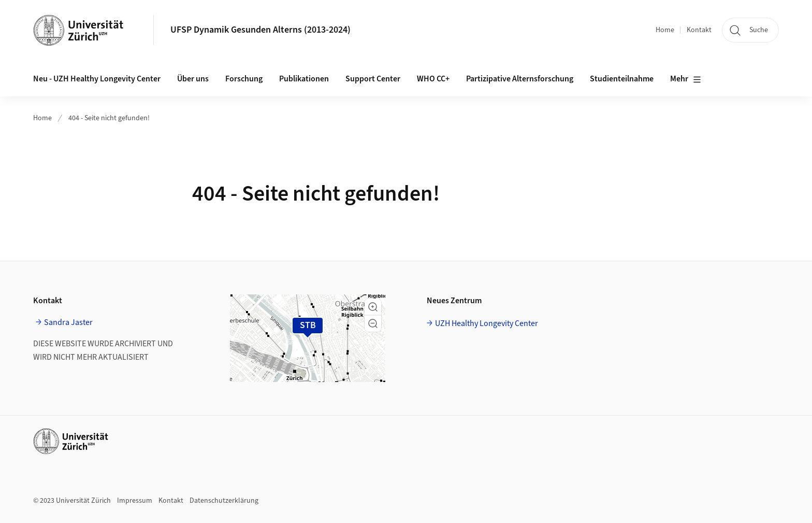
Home (665, 30)
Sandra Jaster (68, 322)
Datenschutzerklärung (224, 501)
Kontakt (699, 30)
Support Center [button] (373, 79)
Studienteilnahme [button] (622, 79)
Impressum (135, 501)
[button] (373, 307)
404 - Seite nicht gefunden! (109, 118)
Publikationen (304, 79)
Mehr (686, 79)
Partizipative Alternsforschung (520, 79)
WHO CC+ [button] (433, 79)
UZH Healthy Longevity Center (487, 323)
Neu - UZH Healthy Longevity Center (97, 79)
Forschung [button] (244, 79)
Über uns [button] (193, 79)
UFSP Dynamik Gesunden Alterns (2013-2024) (260, 30)
